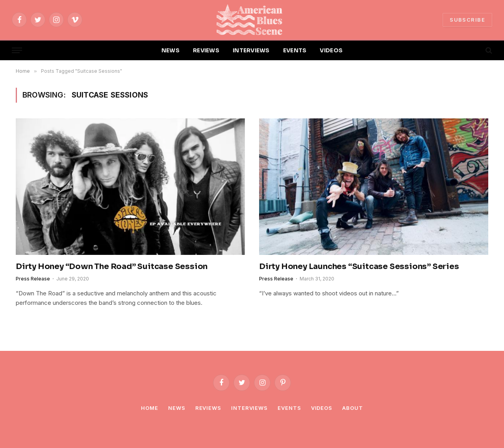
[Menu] (17, 51)
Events (289, 408)
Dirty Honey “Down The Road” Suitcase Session (112, 266)
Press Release (33, 279)
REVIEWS (206, 50)
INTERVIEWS (251, 50)
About (353, 408)
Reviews (208, 408)
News (177, 408)
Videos (322, 408)
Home (150, 408)
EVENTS (295, 50)
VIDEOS (331, 50)
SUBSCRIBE (467, 20)
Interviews (249, 408)
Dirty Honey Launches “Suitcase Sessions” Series (359, 266)
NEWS (170, 50)
